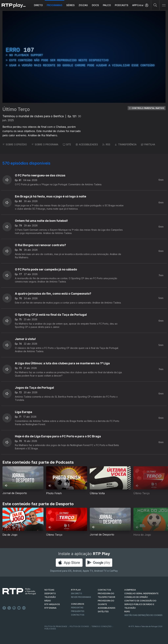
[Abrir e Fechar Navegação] (164, 5)
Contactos (78, 615)
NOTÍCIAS (49, 590)
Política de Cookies (79, 626)
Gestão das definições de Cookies (143, 615)
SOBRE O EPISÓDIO (15, 144)
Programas (55, 5)
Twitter (9, 608)
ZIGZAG (83, 5)
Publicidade (50, 629)
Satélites (103, 612)
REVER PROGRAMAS (81, 597)
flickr (24, 608)
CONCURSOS (78, 604)
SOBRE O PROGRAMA (45, 144)
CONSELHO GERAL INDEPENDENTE (141, 593)
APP (135, 5)
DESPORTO (50, 593)
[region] (84, 57)
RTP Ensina (50, 608)
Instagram (14, 608)
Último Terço (16, 109)
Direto (38, 5)
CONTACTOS (104, 590)
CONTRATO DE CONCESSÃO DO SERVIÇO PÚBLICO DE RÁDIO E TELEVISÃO (140, 604)
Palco (107, 5)
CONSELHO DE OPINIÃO (136, 597)
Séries (70, 5)
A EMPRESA (130, 590)
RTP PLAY (76, 590)
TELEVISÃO (50, 597)
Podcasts (122, 5)
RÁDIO (48, 601)
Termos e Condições (101, 626)
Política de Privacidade (56, 626)
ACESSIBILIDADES (87, 144)
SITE (67, 144)
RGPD (127, 612)
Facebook (4, 608)
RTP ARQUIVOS (52, 604)
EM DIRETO (77, 593)
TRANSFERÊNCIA (126, 144)
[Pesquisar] (155, 5)
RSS (106, 144)
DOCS (95, 5)
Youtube (19, 608)
